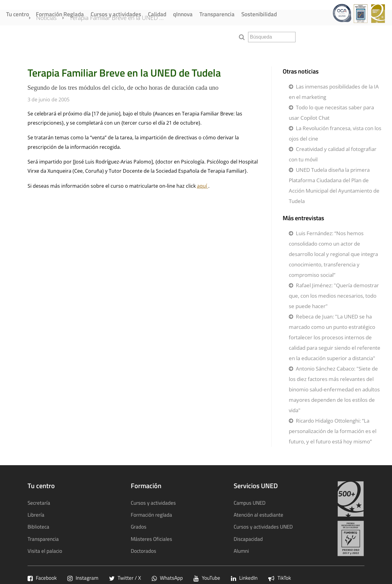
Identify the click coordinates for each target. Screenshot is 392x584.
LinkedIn (244, 578)
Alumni (241, 551)
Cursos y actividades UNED (263, 527)
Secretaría (39, 503)
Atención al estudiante (258, 515)
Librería (36, 515)
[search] (272, 37)
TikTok (280, 578)
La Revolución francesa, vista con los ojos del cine (335, 133)
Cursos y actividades (116, 14)
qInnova (183, 14)
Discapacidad (248, 539)
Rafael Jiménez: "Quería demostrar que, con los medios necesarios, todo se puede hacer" (334, 296)
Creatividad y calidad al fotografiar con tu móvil (333, 154)
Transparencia (217, 14)
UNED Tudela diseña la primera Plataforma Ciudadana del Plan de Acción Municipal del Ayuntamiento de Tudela (334, 185)
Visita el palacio (45, 551)
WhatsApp (167, 578)
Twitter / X (125, 578)
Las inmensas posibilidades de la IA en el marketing (334, 92)
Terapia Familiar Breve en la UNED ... (125, 36)
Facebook (42, 578)
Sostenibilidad (259, 14)
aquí (203, 186)
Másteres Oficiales (151, 539)
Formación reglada (151, 515)
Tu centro (18, 14)
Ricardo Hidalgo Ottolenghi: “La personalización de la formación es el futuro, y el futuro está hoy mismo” (333, 431)
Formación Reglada (60, 14)
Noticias (55, 36)
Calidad (157, 14)
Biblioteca (38, 527)
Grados (139, 527)
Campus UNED (250, 503)
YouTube (207, 578)
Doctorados (143, 551)
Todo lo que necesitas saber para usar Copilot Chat (331, 113)
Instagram (83, 578)
